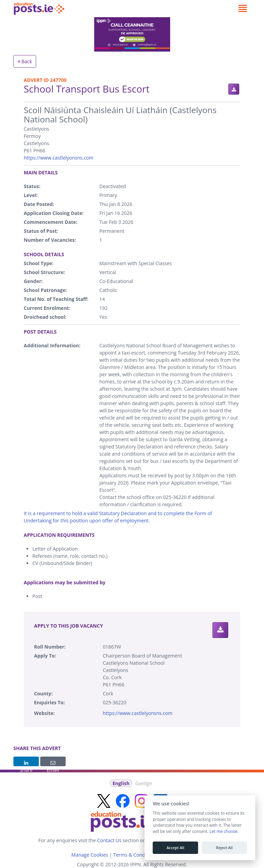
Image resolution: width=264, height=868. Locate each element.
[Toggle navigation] (243, 9)
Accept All (175, 848)
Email (53, 763)
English (121, 783)
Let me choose (223, 832)
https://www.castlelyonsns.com (59, 158)
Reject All (224, 848)
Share (26, 763)
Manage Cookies (90, 855)
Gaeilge (143, 783)
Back (25, 61)
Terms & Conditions (135, 855)
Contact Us (109, 840)
